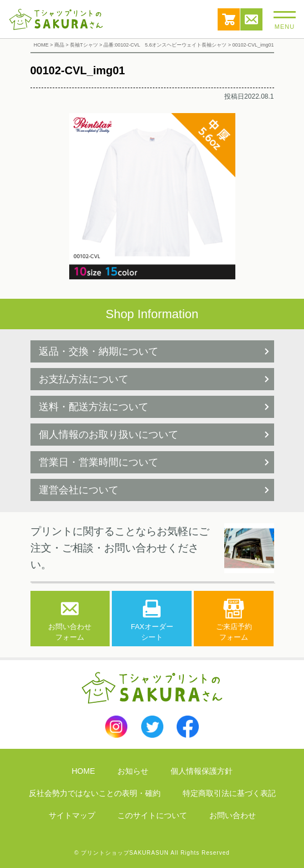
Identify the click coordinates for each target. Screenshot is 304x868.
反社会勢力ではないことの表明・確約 (95, 793)
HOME (84, 771)
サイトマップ (72, 815)
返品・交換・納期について (99, 351)
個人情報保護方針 (202, 771)
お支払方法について (84, 379)
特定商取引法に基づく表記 (229, 793)
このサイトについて (152, 815)
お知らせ (133, 771)
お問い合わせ (251, 19)
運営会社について (79, 490)
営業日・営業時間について (99, 462)
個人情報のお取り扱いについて (109, 435)
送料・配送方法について (94, 407)
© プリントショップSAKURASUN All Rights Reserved (152, 853)
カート (229, 19)
